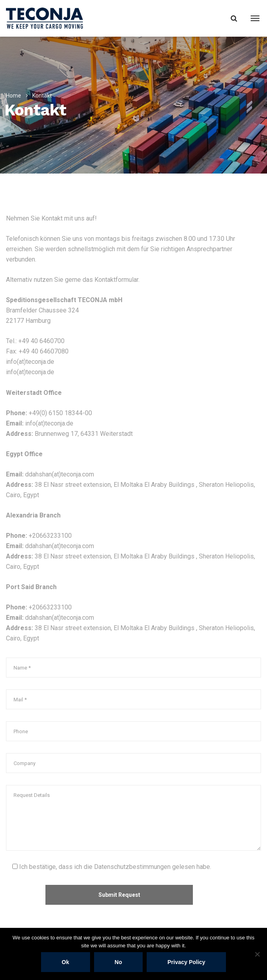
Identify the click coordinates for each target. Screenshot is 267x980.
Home (14, 96)
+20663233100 (50, 536)
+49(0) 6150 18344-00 (60, 413)
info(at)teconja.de (30, 362)
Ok (66, 962)
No (119, 962)
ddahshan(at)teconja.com (60, 474)
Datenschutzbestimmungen (132, 867)
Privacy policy (186, 962)
